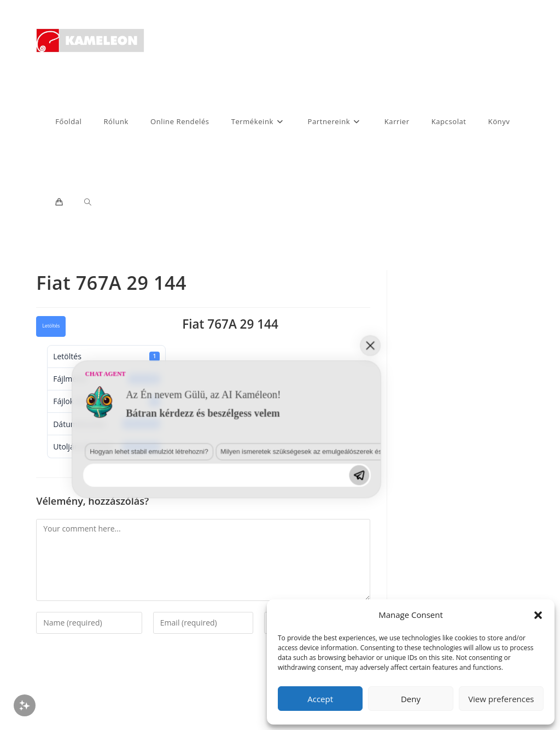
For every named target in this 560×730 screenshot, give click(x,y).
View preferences (501, 699)
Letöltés (51, 326)
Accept (320, 699)
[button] (538, 615)
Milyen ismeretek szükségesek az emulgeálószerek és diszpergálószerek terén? (177, 609)
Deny (411, 699)
